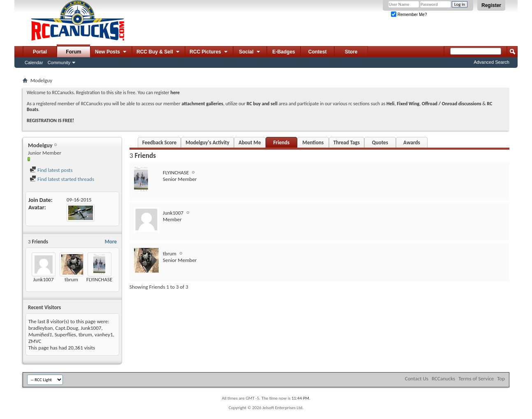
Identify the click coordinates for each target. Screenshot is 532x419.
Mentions (313, 142)
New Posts (111, 52)
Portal (40, 52)
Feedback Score (159, 142)
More (111, 242)
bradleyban (40, 328)
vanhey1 (104, 335)
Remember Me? (409, 15)
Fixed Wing (408, 104)
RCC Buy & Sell (158, 52)
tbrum (71, 279)
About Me (250, 142)
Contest (318, 52)
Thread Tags (347, 142)
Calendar (34, 63)
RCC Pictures (209, 52)
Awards (412, 142)
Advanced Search (492, 62)
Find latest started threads (62, 179)
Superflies (65, 335)
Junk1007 (43, 279)
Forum (73, 52)
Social (250, 52)
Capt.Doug (67, 328)
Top (501, 378)
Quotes (380, 142)
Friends (281, 142)
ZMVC (35, 341)
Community (59, 63)
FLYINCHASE (99, 279)
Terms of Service (476, 378)
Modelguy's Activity (207, 142)
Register (491, 5)
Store (351, 52)
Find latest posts (51, 170)
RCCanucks (443, 378)
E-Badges (283, 52)
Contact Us (417, 378)
